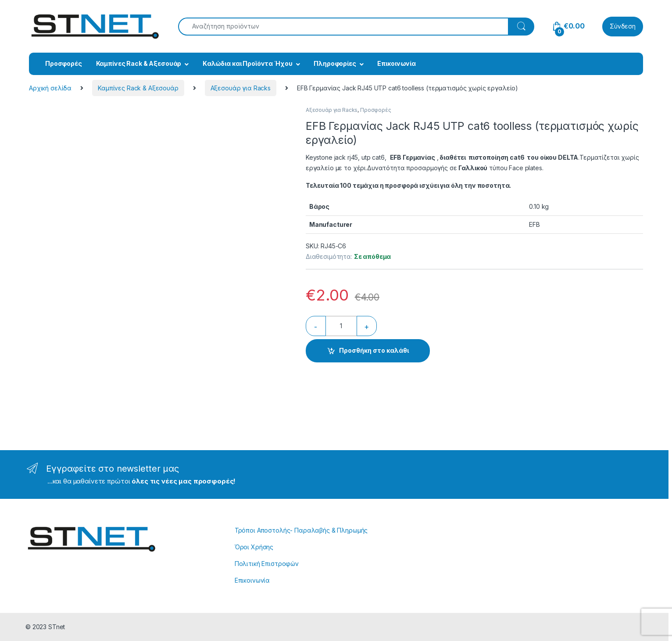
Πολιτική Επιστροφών (267, 564)
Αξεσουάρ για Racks (241, 88)
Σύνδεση (623, 26)
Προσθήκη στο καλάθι (374, 350)
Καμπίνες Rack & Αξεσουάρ (139, 63)
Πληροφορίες (335, 63)
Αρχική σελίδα (50, 88)
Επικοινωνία (396, 63)
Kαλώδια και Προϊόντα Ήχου (248, 63)
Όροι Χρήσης (254, 547)
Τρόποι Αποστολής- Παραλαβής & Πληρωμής (301, 530)
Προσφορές (64, 63)
